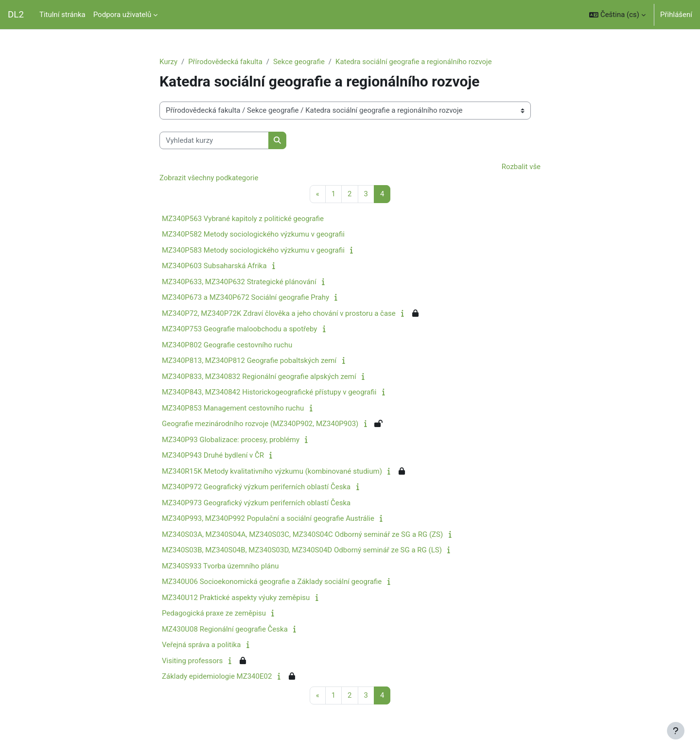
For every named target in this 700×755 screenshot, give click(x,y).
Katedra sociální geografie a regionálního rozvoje (415, 62)
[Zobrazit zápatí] (676, 731)
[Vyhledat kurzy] (214, 141)
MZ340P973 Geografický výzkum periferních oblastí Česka (256, 503)
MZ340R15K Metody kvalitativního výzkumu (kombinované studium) (272, 471)
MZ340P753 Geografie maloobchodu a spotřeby (239, 329)
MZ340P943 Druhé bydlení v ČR (213, 456)
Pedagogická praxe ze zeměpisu (214, 614)
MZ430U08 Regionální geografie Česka (225, 629)
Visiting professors (192, 661)
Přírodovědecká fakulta (226, 62)
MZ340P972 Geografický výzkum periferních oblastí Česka (256, 487)
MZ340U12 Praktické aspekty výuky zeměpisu (236, 598)
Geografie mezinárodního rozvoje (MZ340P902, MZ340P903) (260, 424)
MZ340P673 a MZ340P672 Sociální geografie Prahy (245, 298)
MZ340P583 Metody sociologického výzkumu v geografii (253, 250)
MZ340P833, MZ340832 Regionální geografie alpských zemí (259, 377)
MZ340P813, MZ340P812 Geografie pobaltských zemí (249, 361)
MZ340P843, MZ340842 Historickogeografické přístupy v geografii (269, 393)
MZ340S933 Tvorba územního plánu (220, 566)
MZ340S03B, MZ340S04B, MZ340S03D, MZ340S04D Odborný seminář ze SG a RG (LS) (302, 550)
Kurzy (168, 62)
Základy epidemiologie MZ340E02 (217, 677)
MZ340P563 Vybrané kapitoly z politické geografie (243, 219)
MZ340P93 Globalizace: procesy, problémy (231, 440)
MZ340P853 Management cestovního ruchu (233, 408)
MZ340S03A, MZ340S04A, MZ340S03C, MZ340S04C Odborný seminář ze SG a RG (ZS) (302, 534)
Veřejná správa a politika (201, 645)
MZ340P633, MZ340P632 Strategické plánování (239, 282)
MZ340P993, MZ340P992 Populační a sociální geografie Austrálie (268, 519)
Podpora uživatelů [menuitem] (122, 15)
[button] (617, 15)
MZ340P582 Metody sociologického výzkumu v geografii (253, 235)
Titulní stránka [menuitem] (62, 15)
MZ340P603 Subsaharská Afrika (214, 266)
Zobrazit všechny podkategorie (209, 178)
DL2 (16, 15)
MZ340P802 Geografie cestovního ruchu (227, 345)
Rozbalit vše (521, 167)
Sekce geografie (299, 62)
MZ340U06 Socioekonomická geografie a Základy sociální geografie (272, 582)
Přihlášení (676, 15)
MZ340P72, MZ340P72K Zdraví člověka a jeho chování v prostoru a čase (279, 313)
